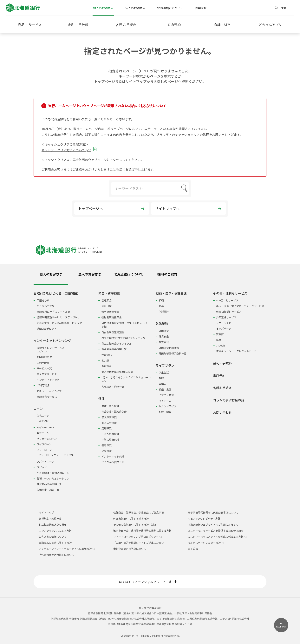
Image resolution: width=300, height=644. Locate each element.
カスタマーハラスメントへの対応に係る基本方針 (217, 537)
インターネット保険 (113, 456)
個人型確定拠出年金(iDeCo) (117, 372)
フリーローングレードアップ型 (56, 455)
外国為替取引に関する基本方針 (131, 518)
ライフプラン (165, 365)
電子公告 (193, 549)
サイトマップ (46, 512)
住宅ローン (43, 416)
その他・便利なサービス (230, 293)
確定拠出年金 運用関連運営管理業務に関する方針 (142, 531)
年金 (219, 340)
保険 (101, 399)
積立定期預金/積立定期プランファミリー (125, 338)
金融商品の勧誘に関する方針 (55, 543)
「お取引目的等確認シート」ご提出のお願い (139, 543)
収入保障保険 (109, 417)
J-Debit (221, 345)
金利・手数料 (222, 363)
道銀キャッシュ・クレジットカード (236, 351)
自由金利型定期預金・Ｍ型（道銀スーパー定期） (125, 325)
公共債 (105, 360)
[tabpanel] (150, 389)
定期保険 (107, 428)
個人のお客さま (103, 8)
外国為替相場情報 (169, 348)
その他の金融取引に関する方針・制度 (135, 525)
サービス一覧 (44, 368)
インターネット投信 (48, 380)
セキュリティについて (49, 391)
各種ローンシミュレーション (53, 478)
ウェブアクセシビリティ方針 (204, 518)
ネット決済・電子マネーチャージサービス (240, 306)
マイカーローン (45, 427)
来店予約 (219, 376)
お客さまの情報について (53, 537)
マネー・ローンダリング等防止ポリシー (137, 537)
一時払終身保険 (110, 434)
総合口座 (107, 306)
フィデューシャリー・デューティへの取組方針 (67, 549)
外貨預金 (107, 366)
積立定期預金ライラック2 (116, 343)
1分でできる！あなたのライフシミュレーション (126, 379)
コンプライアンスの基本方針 (55, 531)
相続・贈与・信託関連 (171, 293)
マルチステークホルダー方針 (206, 543)
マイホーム (165, 401)
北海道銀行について (170, 8)
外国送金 (164, 331)
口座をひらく (44, 300)
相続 (161, 300)
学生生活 (164, 372)
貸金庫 (220, 334)
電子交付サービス (47, 374)
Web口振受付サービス (229, 312)
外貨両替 (164, 342)
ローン (38, 409)
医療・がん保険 (110, 406)
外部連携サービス (226, 317)
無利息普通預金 (110, 312)
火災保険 (44, 421)
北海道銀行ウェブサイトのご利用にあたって (213, 525)
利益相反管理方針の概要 (53, 525)
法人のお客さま (135, 8)
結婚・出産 (165, 389)
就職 (161, 378)
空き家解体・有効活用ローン (53, 473)
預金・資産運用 (109, 293)
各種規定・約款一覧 (48, 490)
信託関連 (164, 312)
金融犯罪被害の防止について (130, 549)
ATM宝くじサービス (227, 300)
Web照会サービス (47, 397)
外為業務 (162, 324)
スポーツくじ (224, 323)
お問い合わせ (222, 413)
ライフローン (44, 444)
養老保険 (107, 445)
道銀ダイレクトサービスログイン (51, 350)
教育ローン (43, 433)
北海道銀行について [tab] (128, 274)
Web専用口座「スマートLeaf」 (55, 312)
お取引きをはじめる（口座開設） (57, 293)
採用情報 (201, 8)
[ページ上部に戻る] (281, 625)
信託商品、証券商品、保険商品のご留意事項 (139, 512)
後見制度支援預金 (112, 317)
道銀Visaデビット (47, 329)
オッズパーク (224, 329)
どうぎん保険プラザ (113, 462)
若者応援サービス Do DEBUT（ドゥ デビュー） (63, 323)
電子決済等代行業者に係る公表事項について (213, 512)
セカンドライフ (168, 406)
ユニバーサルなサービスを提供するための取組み (216, 531)
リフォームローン (47, 439)
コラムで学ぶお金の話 (229, 400)
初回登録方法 (44, 357)
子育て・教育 (166, 395)
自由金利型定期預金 (113, 332)
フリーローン (44, 450)
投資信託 (107, 355)
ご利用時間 (43, 363)
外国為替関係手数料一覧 (173, 353)
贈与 (161, 306)
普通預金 (107, 300)
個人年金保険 (109, 423)
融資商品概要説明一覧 (49, 484)
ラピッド (42, 467)
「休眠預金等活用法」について (56, 555)
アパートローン (45, 462)
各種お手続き (222, 388)
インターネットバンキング (52, 341)
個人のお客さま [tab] (51, 274)
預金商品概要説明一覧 (114, 349)
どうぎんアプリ (46, 306)
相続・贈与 (165, 412)
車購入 (163, 384)
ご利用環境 (43, 385)
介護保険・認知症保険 (114, 412)
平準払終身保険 (110, 440)
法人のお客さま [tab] (90, 274)
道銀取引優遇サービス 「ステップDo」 (59, 317)
